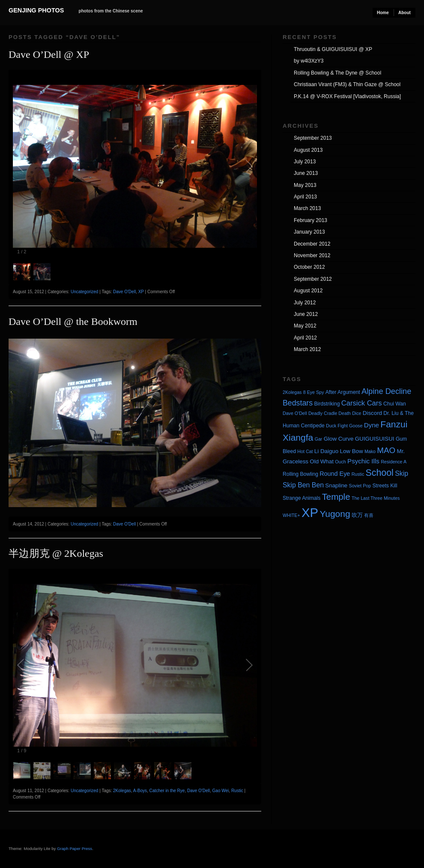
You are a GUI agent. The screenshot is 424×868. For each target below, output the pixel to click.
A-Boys (140, 791)
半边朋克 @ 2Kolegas (56, 553)
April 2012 (305, 338)
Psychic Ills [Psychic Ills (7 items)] (363, 461)
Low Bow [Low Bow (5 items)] (352, 451)
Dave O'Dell (124, 292)
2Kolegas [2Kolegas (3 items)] (292, 392)
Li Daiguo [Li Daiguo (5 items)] (326, 451)
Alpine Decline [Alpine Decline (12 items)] (386, 391)
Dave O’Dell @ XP (49, 54)
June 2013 (306, 173)
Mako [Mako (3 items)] (370, 451)
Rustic (237, 791)
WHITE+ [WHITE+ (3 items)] (291, 515)
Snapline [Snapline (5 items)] (336, 485)
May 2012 (305, 326)
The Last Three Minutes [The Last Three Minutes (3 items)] (376, 498)
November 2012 (312, 255)
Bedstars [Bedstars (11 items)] (298, 403)
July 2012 (305, 303)
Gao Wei (221, 791)
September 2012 (313, 279)
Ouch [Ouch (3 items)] (340, 462)
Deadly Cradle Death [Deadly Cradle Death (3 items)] (330, 413)
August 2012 (308, 291)
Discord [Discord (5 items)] (372, 413)
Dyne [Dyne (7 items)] (372, 425)
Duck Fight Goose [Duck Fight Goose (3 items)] (344, 426)
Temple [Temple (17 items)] (336, 497)
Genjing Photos (36, 10)
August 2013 (308, 150)
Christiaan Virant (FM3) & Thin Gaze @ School (347, 84)
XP (141, 292)
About (405, 13)
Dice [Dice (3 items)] (357, 413)
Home (383, 13)
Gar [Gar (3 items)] (319, 439)
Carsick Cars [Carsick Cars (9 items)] (362, 403)
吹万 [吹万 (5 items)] (357, 515)
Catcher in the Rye (167, 791)
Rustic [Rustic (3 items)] (358, 474)
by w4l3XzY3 (309, 61)
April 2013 (305, 197)
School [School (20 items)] (380, 473)
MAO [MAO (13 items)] (386, 450)
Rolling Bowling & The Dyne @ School (337, 73)
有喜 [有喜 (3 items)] (369, 515)
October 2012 (309, 267)
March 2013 (307, 208)
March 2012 (307, 349)
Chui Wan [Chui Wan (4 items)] (395, 404)
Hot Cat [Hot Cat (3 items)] (305, 451)
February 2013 (311, 220)
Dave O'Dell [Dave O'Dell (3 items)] (295, 413)
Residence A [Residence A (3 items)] (394, 462)
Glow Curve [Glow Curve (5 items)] (339, 439)
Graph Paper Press (75, 848)
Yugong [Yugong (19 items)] (335, 514)
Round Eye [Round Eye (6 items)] (335, 474)
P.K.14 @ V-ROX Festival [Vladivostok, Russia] (347, 96)
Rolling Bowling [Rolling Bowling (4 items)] (300, 474)
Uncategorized (84, 292)
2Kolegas (122, 791)
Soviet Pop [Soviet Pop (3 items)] (360, 486)
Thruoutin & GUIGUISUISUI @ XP (333, 49)
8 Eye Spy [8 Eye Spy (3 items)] (314, 392)
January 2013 (309, 232)
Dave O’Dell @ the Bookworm (73, 321)
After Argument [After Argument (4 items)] (343, 392)
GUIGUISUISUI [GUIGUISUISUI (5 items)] (375, 439)
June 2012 (306, 314)
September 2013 (313, 138)
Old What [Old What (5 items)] (322, 461)
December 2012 (312, 244)
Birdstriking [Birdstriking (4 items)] (327, 404)
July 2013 (305, 162)
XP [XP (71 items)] (310, 512)
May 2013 (305, 185)
